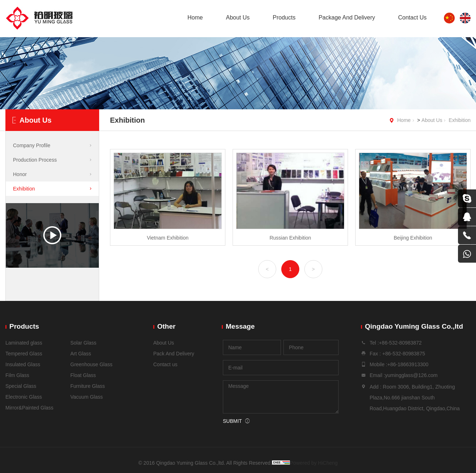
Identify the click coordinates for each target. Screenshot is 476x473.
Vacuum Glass (87, 397)
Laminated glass (24, 343)
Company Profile (32, 145)
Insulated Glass (23, 364)
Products (284, 17)
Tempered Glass (24, 354)
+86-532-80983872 (400, 343)
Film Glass (17, 375)
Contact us (165, 364)
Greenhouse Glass (91, 364)
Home (195, 17)
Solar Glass (83, 343)
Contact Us (412, 17)
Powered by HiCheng (314, 463)
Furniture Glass (88, 386)
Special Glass (21, 386)
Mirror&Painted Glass (29, 408)
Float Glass (83, 375)
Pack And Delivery (174, 354)
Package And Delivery (347, 17)
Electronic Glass (24, 397)
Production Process (35, 160)
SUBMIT (232, 421)
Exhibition (460, 120)
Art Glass (81, 354)
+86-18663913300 (408, 364)
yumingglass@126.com (411, 375)
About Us (238, 17)
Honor (20, 174)
